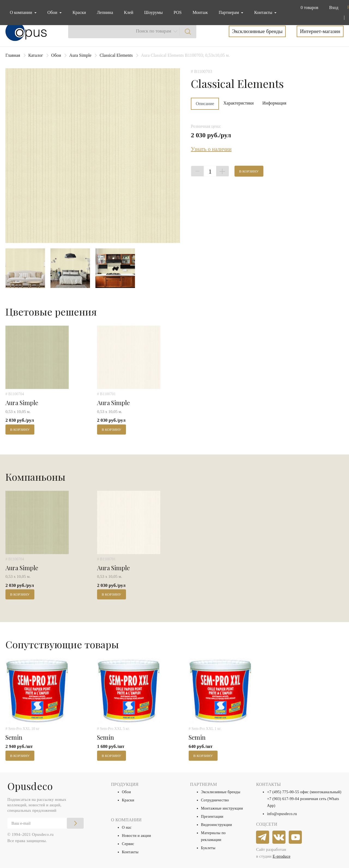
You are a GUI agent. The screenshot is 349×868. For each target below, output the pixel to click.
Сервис (128, 844)
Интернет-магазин (320, 31)
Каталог (36, 55)
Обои (56, 55)
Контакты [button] (264, 12)
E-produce (282, 856)
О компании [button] (22, 12)
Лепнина (105, 12)
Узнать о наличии (211, 149)
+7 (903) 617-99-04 (283, 799)
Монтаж (200, 12)
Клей (129, 12)
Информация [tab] (274, 103)
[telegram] (263, 837)
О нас (127, 827)
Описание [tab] (205, 104)
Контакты (130, 852)
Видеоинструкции (216, 825)
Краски (79, 12)
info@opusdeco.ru (282, 814)
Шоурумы (154, 12)
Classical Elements (116, 55)
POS (178, 12)
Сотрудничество (215, 800)
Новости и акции (136, 836)
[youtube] (296, 837)
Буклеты (208, 848)
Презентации (212, 817)
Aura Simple (80, 55)
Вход (334, 8)
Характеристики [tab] (238, 103)
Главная (13, 55)
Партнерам (229, 12)
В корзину (249, 171)
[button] (308, 8)
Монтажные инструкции (222, 808)
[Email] (46, 823)
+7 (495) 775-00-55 (283, 792)
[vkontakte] (279, 837)
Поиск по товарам (154, 31)
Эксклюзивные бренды (257, 31)
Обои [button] (53, 12)
